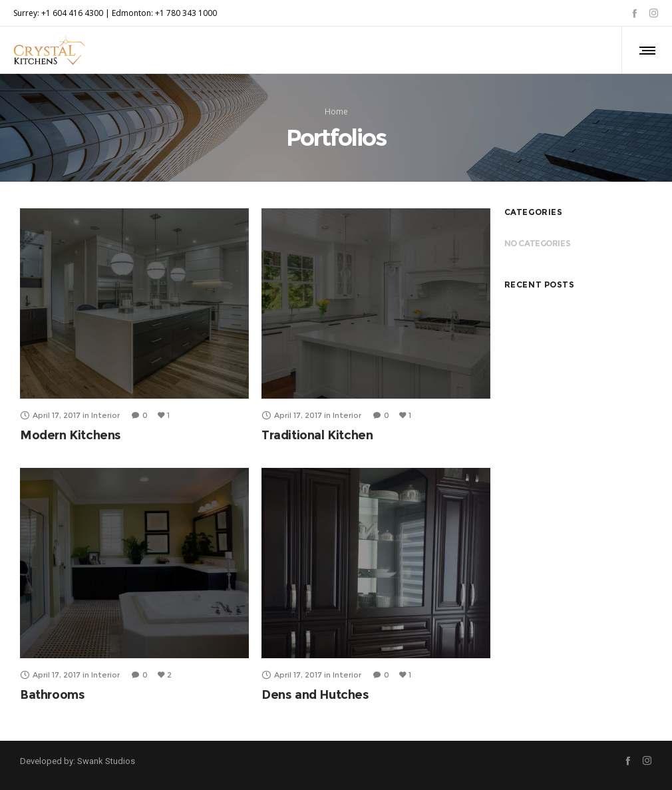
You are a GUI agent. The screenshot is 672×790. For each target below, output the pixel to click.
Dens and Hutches (315, 695)
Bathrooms (52, 695)
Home (336, 111)
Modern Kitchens (71, 435)
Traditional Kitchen (317, 435)
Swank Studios (106, 761)
